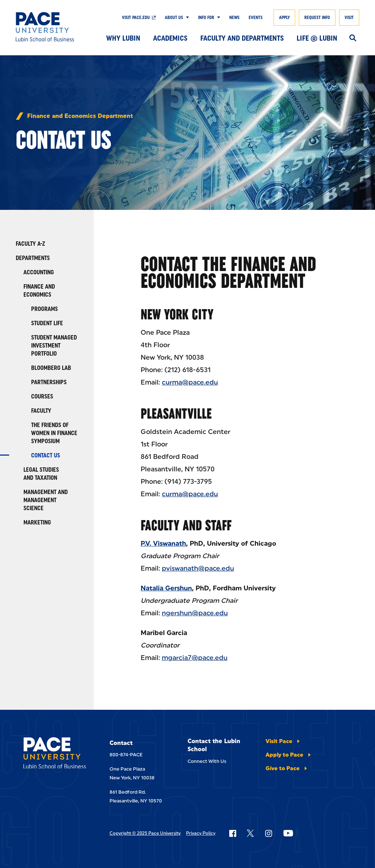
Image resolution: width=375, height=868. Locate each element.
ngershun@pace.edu (195, 613)
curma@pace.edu (190, 382)
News (234, 18)
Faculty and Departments (242, 38)
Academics (170, 38)
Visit (349, 18)
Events (256, 18)
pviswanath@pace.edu (198, 568)
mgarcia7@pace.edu (195, 658)
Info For (206, 18)
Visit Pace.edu (136, 18)
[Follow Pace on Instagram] (268, 833)
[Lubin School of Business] (51, 27)
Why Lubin (123, 38)
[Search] (353, 38)
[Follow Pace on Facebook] (233, 833)
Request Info (317, 18)
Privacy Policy (201, 833)
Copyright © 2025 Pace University (145, 833)
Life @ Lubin (317, 38)
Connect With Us (207, 761)
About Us (174, 18)
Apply (284, 18)
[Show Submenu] (186, 18)
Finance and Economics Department (80, 116)
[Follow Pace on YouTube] (288, 833)
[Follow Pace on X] (250, 833)
